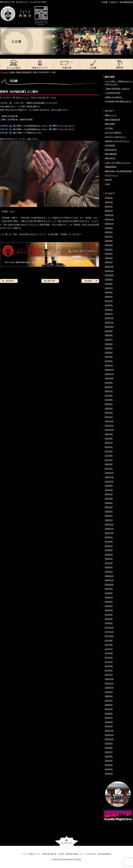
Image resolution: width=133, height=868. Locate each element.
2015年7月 (109, 752)
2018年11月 (109, 580)
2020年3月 (109, 512)
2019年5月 (109, 555)
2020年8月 (109, 490)
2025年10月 (109, 224)
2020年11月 (109, 477)
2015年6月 (109, 756)
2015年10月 (109, 739)
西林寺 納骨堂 (110, 124)
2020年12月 (109, 473)
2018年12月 (109, 576)
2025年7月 (109, 237)
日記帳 (105, 2)
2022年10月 (109, 378)
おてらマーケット (111, 175)
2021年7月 (109, 443)
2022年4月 (109, 404)
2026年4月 (109, 198)
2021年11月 (109, 426)
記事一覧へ (50, 281)
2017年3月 (109, 666)
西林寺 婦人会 (110, 158)
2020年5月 (109, 503)
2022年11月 (109, 374)
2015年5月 (109, 761)
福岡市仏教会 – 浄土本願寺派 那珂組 (118, 171)
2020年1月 (109, 520)
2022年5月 (109, 400)
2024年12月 (109, 267)
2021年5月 (109, 451)
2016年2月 (109, 722)
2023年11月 (109, 323)
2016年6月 (109, 705)
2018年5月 (109, 606)
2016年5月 (109, 709)
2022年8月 (109, 387)
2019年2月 (109, 567)
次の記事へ (90, 281)
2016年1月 (109, 726)
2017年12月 (109, 628)
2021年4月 (109, 456)
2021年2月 (109, 464)
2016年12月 (109, 679)
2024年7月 (109, 288)
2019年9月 (109, 537)
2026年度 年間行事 (66, 64)
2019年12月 (109, 524)
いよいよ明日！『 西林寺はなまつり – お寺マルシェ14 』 (119, 83)
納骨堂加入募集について (120, 64)
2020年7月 (109, 494)
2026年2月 (109, 207)
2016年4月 (109, 714)
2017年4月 (109, 662)
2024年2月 (109, 310)
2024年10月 (109, 275)
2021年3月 (109, 460)
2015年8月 (109, 748)
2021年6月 (109, 447)
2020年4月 (109, 507)
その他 (53, 98)
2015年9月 (109, 744)
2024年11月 (109, 271)
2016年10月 (109, 688)
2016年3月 (109, 718)
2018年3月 (109, 615)
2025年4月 (109, 250)
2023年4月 (109, 353)
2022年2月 (109, 413)
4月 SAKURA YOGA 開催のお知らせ (118, 101)
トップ (13, 64)
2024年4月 (109, 301)
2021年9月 (109, 434)
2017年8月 (109, 645)
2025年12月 (109, 215)
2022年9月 (109, 383)
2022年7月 (109, 391)
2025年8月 (109, 232)
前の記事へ (9, 281)
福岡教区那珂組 (111, 167)
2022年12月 (109, 370)
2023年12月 (109, 318)
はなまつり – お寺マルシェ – (115, 137)
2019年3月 (109, 563)
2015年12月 (109, 731)
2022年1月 (109, 417)
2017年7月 (109, 649)
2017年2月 (109, 671)
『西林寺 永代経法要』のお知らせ (117, 89)
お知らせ (114, 2)
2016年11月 (109, 683)
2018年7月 (109, 598)
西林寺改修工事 (111, 150)
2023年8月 (109, 335)
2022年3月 (109, 409)
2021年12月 (109, 421)
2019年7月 (109, 546)
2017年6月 (109, 653)
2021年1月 (109, 469)
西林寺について (40, 64)
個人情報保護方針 (126, 2)
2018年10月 (109, 585)
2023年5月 (109, 348)
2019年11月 (109, 529)
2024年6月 (109, 292)
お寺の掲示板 (110, 145)
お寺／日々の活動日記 (113, 133)
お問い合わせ (91, 854)
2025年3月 (109, 254)
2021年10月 (109, 430)
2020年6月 (109, 499)
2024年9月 (109, 280)
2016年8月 (109, 696)
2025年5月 (109, 245)
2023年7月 (109, 340)
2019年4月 (109, 559)
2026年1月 (109, 211)
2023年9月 (109, 331)
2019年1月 (109, 572)
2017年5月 (109, 658)
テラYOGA (109, 128)
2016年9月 (109, 692)
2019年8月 (109, 542)
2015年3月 (109, 769)
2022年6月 (109, 396)
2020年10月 (109, 482)
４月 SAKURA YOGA (113, 93)
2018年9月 (109, 589)
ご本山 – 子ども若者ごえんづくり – (118, 163)
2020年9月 (109, 486)
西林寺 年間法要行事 (24, 72)
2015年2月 (109, 774)
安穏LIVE (108, 180)
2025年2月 (109, 258)
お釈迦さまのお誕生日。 (114, 97)
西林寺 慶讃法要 (111, 154)
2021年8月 (109, 439)
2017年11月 (109, 632)
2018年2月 (109, 619)
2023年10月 (109, 327)
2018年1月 (109, 623)
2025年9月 (109, 228)
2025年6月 (109, 241)
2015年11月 (109, 735)
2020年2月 (109, 516)
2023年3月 (109, 357)
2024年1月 (109, 314)
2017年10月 (109, 636)
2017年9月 (109, 640)
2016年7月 (109, 701)
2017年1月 (109, 675)
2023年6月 (109, 344)
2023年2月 (109, 361)
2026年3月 (109, 202)
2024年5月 (109, 297)
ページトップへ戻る (67, 841)
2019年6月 (109, 550)
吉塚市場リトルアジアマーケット (117, 141)
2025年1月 (109, 262)
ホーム (5, 72)
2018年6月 (109, 602)
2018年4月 (109, 610)
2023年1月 (109, 366)
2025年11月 (109, 219)
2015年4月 (109, 765)
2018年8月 (109, 593)
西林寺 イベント (23, 98)
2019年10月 (109, 533)
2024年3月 (109, 305)
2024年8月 (109, 284)
